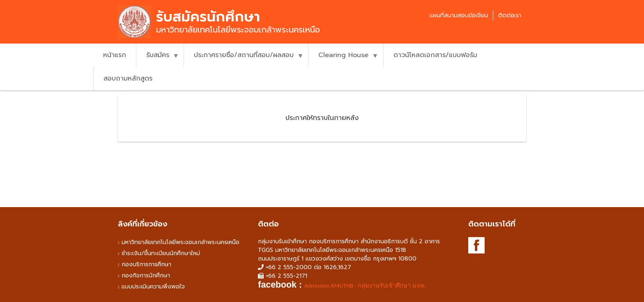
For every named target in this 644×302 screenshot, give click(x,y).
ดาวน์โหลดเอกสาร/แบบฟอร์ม (435, 55)
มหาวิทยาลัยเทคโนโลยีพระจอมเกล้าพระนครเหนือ (181, 242)
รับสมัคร (158, 59)
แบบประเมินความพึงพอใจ (153, 287)
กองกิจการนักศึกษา (146, 275)
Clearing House (343, 59)
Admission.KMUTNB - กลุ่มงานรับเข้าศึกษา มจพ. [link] (365, 286)
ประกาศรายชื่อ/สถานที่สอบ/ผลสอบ (244, 59)
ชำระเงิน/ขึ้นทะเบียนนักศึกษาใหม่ (161, 253)
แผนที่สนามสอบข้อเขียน (459, 15)
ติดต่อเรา (510, 15)
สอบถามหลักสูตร (128, 78)
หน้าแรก (115, 55)
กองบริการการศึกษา (146, 264)
